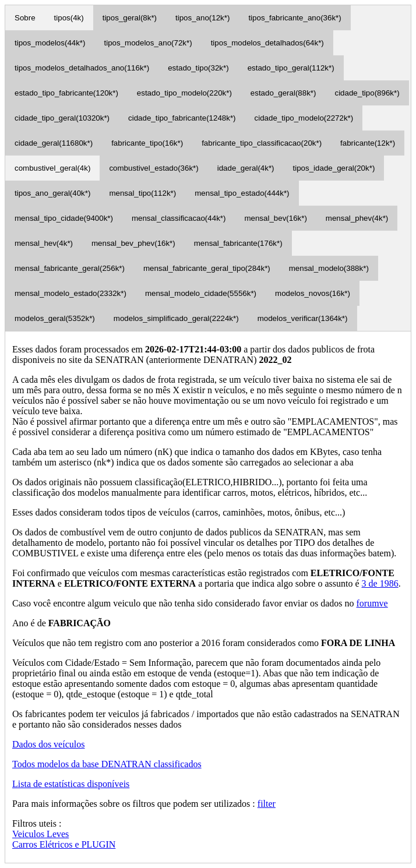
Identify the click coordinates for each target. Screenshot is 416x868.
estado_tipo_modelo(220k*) (184, 93)
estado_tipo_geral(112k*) (291, 68)
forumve (372, 603)
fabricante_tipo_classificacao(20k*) (262, 143)
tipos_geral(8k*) (130, 18)
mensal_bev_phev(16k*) (133, 243)
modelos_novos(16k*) (313, 293)
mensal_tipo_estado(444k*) (242, 193)
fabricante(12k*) (368, 143)
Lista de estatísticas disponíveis (71, 784)
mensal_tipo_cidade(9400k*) (64, 218)
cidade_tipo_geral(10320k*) (62, 118)
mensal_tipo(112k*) (142, 193)
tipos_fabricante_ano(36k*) (295, 18)
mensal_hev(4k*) (44, 243)
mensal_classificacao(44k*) (179, 218)
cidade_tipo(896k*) (367, 93)
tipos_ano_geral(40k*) (52, 193)
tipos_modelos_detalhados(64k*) (267, 43)
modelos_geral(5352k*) (55, 318)
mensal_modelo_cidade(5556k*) (201, 293)
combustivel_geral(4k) (52, 168)
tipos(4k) (69, 18)
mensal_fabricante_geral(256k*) (70, 268)
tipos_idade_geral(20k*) (334, 168)
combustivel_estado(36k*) (154, 168)
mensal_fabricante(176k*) (238, 243)
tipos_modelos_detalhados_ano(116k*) (82, 68)
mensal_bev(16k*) (275, 218)
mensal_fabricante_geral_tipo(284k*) (207, 268)
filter (267, 804)
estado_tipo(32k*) (198, 68)
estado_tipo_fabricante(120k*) (66, 93)
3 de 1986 (380, 583)
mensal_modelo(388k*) (329, 268)
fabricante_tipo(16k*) (147, 143)
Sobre (25, 18)
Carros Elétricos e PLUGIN (64, 844)
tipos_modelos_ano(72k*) (148, 43)
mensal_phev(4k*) (357, 218)
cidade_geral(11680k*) (54, 143)
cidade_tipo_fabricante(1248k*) (182, 118)
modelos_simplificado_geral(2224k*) (176, 318)
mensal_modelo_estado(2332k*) (70, 293)
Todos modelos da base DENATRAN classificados (107, 764)
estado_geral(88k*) (283, 93)
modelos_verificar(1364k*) (303, 318)
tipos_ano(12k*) (202, 18)
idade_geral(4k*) (246, 168)
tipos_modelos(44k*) (50, 43)
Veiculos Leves (40, 834)
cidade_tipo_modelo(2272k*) (304, 118)
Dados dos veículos (48, 744)
